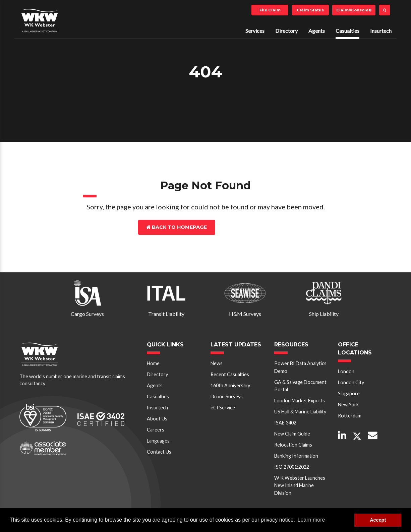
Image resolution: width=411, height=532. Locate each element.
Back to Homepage (177, 227)
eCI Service (223, 408)
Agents (317, 31)
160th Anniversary (230, 385)
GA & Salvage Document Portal (300, 386)
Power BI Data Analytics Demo (300, 367)
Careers (156, 430)
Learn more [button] (311, 520)
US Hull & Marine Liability (300, 412)
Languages (158, 441)
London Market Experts (300, 401)
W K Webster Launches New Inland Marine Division (300, 485)
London (346, 371)
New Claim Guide (292, 434)
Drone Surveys (227, 396)
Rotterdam (350, 416)
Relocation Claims (293, 445)
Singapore (349, 393)
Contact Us (245, 227)
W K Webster (40, 20)
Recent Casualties (230, 374)
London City (351, 382)
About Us (157, 419)
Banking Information (296, 456)
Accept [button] (378, 520)
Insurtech (381, 31)
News (217, 363)
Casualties (347, 31)
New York (348, 405)
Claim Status (310, 10)
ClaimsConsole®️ (354, 10)
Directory (286, 31)
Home (153, 363)
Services (255, 31)
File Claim (270, 10)
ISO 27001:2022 (292, 467)
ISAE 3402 (285, 423)
